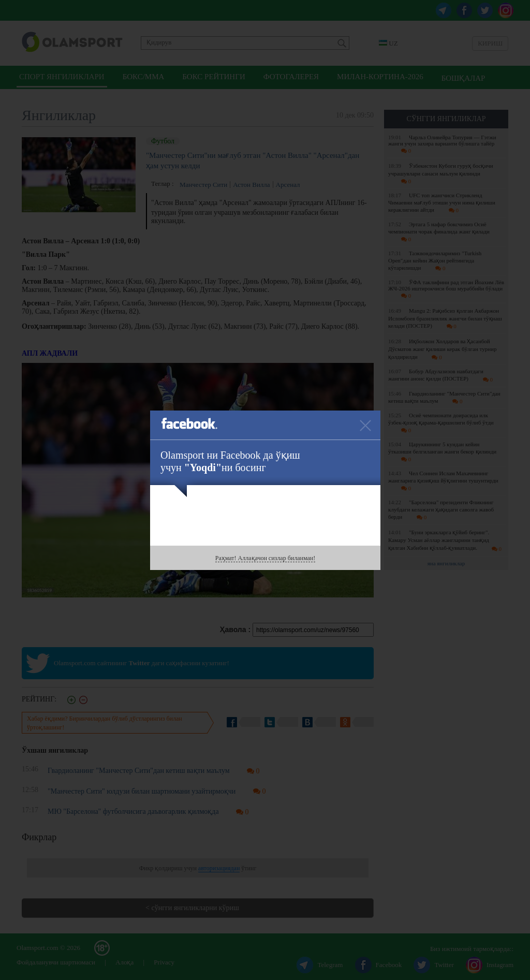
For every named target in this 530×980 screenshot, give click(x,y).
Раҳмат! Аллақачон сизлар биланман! (265, 558)
